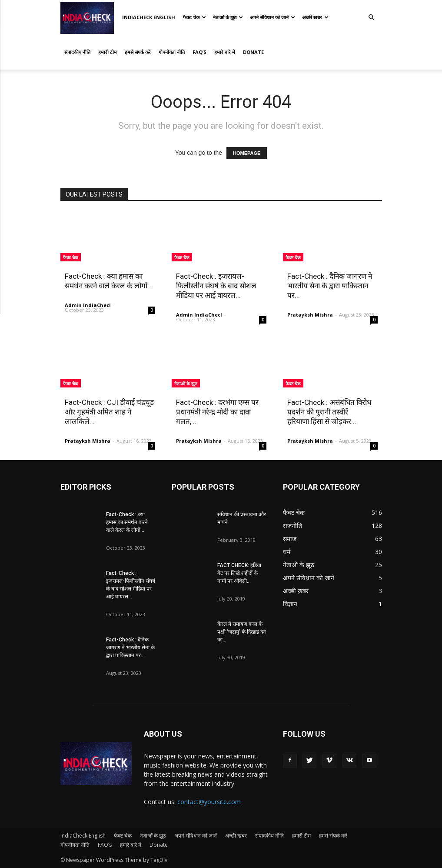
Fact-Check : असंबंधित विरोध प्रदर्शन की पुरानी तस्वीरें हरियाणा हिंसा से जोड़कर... (329, 412)
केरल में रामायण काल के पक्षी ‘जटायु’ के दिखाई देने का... (242, 632)
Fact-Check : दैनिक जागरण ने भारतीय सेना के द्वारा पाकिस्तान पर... (330, 286)
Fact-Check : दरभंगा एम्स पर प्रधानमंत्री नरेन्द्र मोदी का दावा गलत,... (217, 412)
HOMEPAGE (247, 153)
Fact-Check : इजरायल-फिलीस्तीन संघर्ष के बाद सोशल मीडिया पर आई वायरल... (216, 286)
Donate (253, 52)
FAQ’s (199, 52)
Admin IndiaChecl (88, 305)
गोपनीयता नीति (172, 52)
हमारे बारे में (225, 52)
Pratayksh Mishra (310, 315)
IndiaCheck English (149, 17)
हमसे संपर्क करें (138, 52)
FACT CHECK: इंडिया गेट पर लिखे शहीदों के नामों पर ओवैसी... (239, 573)
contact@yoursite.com (209, 802)
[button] (372, 18)
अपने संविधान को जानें (273, 17)
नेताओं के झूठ (228, 17)
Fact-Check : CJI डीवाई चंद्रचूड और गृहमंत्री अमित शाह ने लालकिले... (109, 412)
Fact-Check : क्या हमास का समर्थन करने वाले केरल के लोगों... (127, 522)
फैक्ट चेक (194, 17)
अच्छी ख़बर (315, 17)
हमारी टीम (108, 52)
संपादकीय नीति (77, 52)
